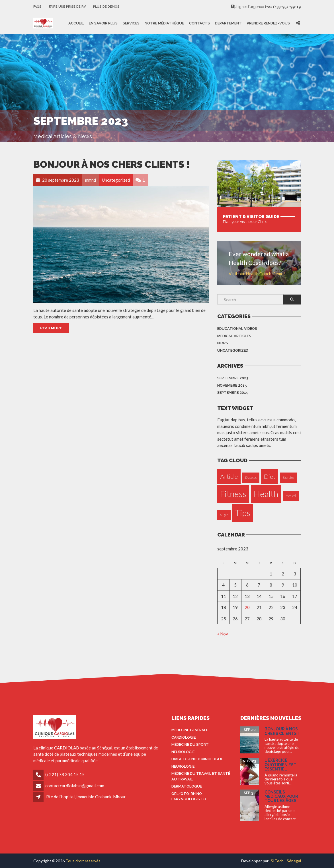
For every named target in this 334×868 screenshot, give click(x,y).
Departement (228, 23)
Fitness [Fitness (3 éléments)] (233, 494)
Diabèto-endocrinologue (197, 759)
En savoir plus (103, 23)
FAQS (37, 7)
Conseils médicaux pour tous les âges (281, 796)
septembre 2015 (233, 392)
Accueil (76, 23)
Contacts (199, 23)
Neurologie (183, 752)
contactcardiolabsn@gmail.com (75, 786)
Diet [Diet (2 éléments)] (270, 476)
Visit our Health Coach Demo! (257, 274)
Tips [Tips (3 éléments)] (243, 513)
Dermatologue (187, 786)
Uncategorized (233, 350)
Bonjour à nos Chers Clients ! (111, 164)
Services (131, 23)
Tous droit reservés (83, 861)
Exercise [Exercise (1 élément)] (288, 477)
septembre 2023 (233, 378)
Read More (51, 328)
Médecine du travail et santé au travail (201, 776)
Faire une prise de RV (67, 7)
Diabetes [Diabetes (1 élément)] (251, 477)
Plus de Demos (106, 7)
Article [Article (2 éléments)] (229, 476)
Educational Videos (237, 329)
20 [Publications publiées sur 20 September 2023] (247, 607)
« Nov (223, 634)
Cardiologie (184, 737)
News (223, 343)
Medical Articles (234, 336)
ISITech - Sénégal (285, 861)
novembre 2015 (232, 385)
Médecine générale (190, 730)
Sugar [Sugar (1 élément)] (224, 515)
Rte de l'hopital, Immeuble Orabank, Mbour (86, 797)
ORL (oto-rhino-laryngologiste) (189, 796)
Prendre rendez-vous (268, 23)
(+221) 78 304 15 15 (65, 774)
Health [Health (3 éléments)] (266, 494)
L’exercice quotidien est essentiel (280, 765)
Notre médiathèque (164, 23)
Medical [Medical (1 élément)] (291, 496)
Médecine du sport (190, 744)
